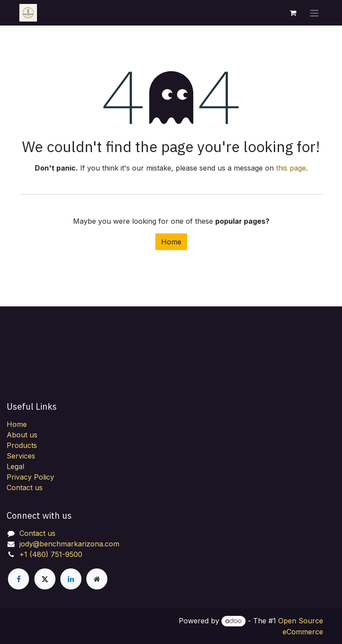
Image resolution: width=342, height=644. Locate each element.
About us (22, 435)
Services (21, 456)
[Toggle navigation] (314, 13)
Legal (15, 466)
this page (291, 168)
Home (171, 242)
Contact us (25, 488)
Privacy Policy (30, 477)
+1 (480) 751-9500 (51, 554)
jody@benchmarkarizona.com (69, 544)
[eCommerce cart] (293, 13)
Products (22, 445)
